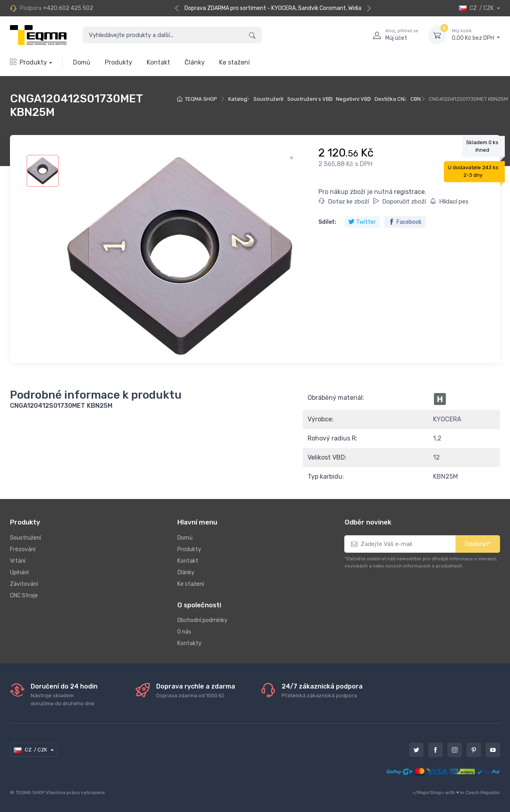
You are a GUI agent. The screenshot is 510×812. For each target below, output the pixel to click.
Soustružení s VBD (310, 99)
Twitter (362, 222)
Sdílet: (327, 222)
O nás (184, 632)
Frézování (23, 549)
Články (195, 62)
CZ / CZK (477, 8)
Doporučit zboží (399, 202)
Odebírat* (478, 544)
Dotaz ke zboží (344, 202)
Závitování (24, 584)
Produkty (28, 62)
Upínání (19, 572)
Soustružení (268, 99)
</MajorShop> (428, 792)
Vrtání (18, 561)
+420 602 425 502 (68, 8)
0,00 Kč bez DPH (476, 35)
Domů (82, 62)
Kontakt (158, 62)
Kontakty (189, 643)
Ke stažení (234, 62)
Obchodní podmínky (202, 620)
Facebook (405, 222)
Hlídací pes (449, 202)
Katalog (238, 99)
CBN (416, 99)
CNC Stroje (24, 596)
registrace (409, 192)
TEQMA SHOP (201, 99)
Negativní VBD (353, 99)
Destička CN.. (391, 99)
